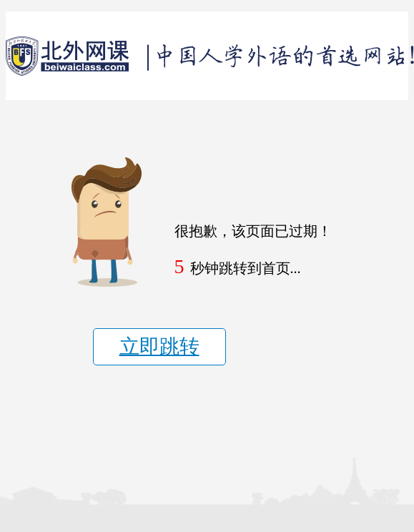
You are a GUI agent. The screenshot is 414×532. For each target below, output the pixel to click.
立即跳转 (159, 346)
